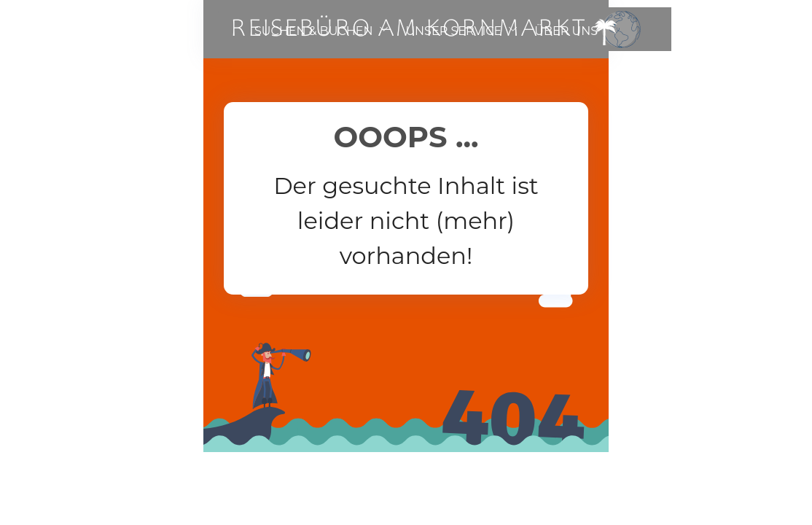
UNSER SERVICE (453, 31)
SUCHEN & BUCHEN (313, 31)
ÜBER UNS (566, 31)
